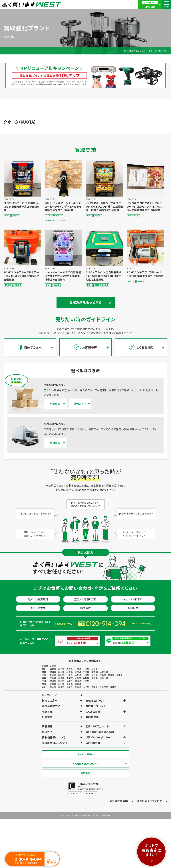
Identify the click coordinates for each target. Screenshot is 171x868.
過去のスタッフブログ (149, 801)
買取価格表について (54, 737)
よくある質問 (93, 712)
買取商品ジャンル (96, 700)
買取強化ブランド (137, 51)
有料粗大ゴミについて (55, 743)
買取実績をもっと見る (86, 302)
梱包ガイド (80, 404)
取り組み (89, 793)
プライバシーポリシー (98, 737)
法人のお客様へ (85, 754)
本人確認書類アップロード (85, 764)
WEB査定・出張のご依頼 (100, 732)
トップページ (49, 695)
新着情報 (47, 726)
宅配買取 (55, 404)
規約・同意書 (93, 743)
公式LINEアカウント (97, 726)
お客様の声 (92, 717)
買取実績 (85, 773)
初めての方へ (50, 700)
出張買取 (55, 443)
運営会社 (74, 793)
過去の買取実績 (119, 801)
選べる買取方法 (51, 706)
